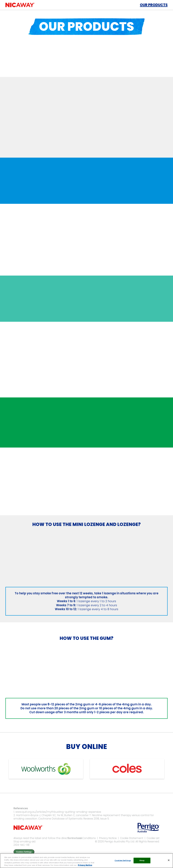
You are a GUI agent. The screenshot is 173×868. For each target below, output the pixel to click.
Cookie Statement (132, 838)
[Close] (169, 860)
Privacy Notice (108, 838)
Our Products (154, 5)
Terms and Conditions (82, 838)
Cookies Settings (24, 852)
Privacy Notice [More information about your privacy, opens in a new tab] (85, 865)
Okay (142, 860)
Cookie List (153, 838)
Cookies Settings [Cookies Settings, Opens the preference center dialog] (123, 860)
